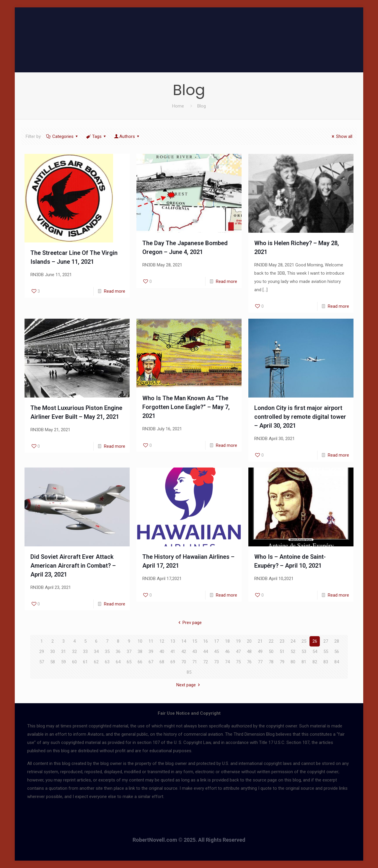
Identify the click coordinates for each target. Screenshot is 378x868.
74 (227, 662)
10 (140, 641)
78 (271, 662)
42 (184, 652)
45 (216, 652)
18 (227, 641)
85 (189, 672)
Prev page (189, 623)
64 (118, 662)
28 (337, 641)
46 (227, 652)
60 (74, 662)
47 (238, 652)
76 (249, 662)
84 (337, 662)
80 (293, 662)
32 (74, 652)
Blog (202, 106)
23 (282, 641)
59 (63, 662)
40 (162, 652)
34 (96, 652)
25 (304, 641)
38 (140, 652)
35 (107, 652)
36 (118, 652)
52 (293, 652)
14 (184, 641)
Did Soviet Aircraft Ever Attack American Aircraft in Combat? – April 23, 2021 (73, 566)
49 (260, 652)
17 (216, 641)
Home (178, 106)
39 (151, 652)
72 (206, 662)
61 (85, 662)
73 (216, 662)
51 (282, 652)
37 (129, 652)
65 (129, 662)
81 (304, 662)
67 (151, 662)
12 (162, 641)
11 (151, 641)
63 (107, 662)
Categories (62, 136)
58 (53, 662)
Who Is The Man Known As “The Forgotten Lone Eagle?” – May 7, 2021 (186, 407)
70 (184, 662)
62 (96, 662)
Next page (189, 685)
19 (238, 641)
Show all (341, 136)
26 (315, 641)
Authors (127, 136)
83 (326, 662)
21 (260, 641)
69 (173, 662)
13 (173, 641)
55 (326, 652)
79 (282, 662)
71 (195, 662)
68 (162, 662)
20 (249, 641)
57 (42, 662)
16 (206, 641)
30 (53, 652)
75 (238, 662)
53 (304, 652)
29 (42, 652)
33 (85, 652)
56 (337, 652)
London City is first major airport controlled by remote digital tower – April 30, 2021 (300, 417)
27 (326, 641)
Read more (115, 291)
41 (173, 652)
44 (206, 652)
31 (63, 652)
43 (195, 652)
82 (315, 662)
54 (315, 652)
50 (271, 652)
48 (249, 652)
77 (260, 662)
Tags (96, 136)
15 (195, 641)
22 (271, 641)
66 (140, 662)
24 (293, 641)
